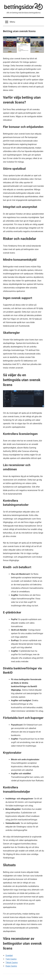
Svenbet (9, 955)
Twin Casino (11, 959)
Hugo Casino (11, 966)
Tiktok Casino (12, 963)
